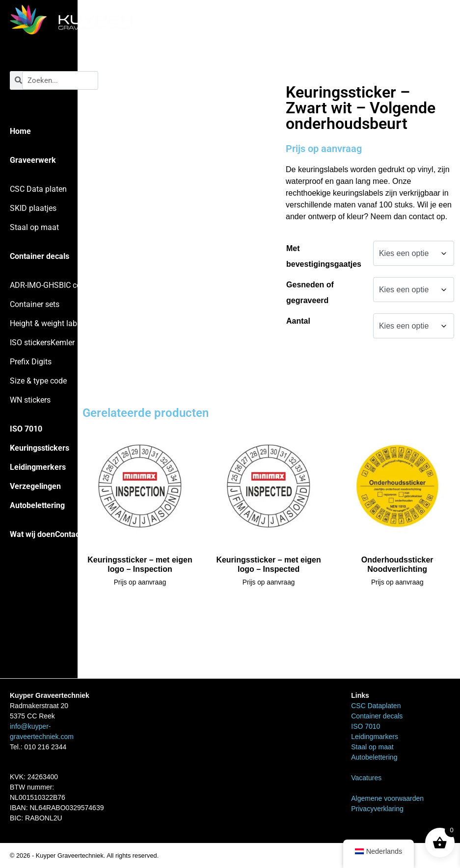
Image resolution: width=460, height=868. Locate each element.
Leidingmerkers (38, 467)
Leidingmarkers (375, 737)
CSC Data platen (38, 189)
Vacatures (366, 778)
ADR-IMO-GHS (34, 285)
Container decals (40, 256)
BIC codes (76, 285)
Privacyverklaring (377, 809)
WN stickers (30, 400)
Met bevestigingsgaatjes (324, 256)
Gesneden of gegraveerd (310, 293)
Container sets (35, 304)
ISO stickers (30, 343)
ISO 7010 (26, 429)
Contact (68, 534)
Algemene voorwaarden (387, 798)
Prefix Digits (31, 362)
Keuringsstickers (40, 448)
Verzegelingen (35, 486)
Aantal (298, 321)
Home (20, 131)
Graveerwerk (33, 160)
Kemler (63, 343)
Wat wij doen (32, 534)
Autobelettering (37, 505)
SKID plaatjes (33, 208)
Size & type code (38, 381)
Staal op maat (34, 227)
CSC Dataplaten (376, 706)
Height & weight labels (48, 323)
